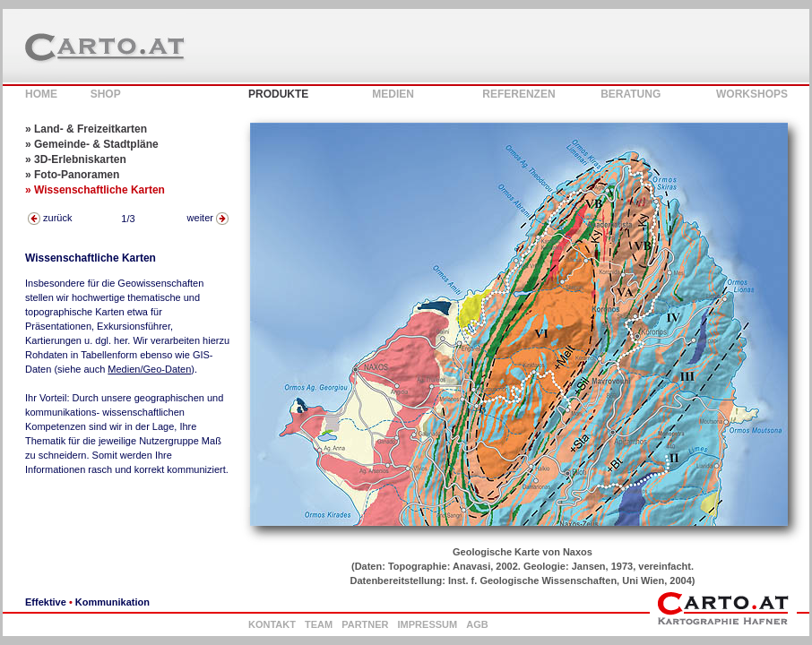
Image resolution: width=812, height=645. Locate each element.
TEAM (319, 624)
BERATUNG (631, 94)
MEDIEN (393, 94)
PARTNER (365, 624)
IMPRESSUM (428, 624)
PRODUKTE (278, 94)
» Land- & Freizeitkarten (86, 129)
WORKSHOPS (752, 94)
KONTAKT (272, 624)
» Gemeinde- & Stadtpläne (92, 144)
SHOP (106, 94)
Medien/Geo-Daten (149, 369)
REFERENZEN (518, 94)
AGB (477, 624)
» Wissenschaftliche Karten (95, 190)
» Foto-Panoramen (72, 175)
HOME (41, 94)
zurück (50, 218)
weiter (208, 218)
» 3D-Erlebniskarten (76, 159)
